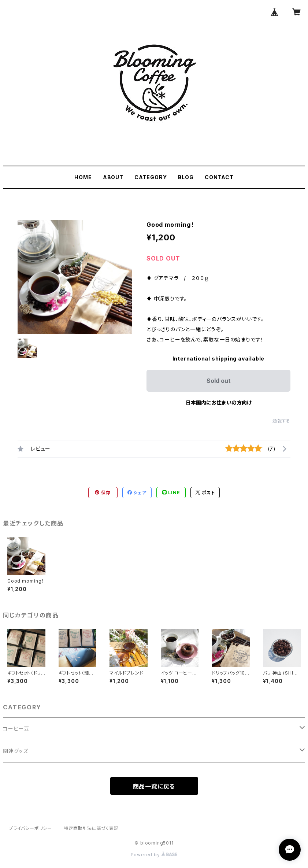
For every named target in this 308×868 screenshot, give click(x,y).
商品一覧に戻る (154, 786)
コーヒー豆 (16, 729)
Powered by (154, 855)
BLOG (186, 177)
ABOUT (113, 177)
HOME (83, 177)
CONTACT (219, 177)
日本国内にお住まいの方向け (219, 402)
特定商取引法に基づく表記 (91, 828)
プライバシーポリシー (30, 828)
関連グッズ (16, 751)
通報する (281, 421)
